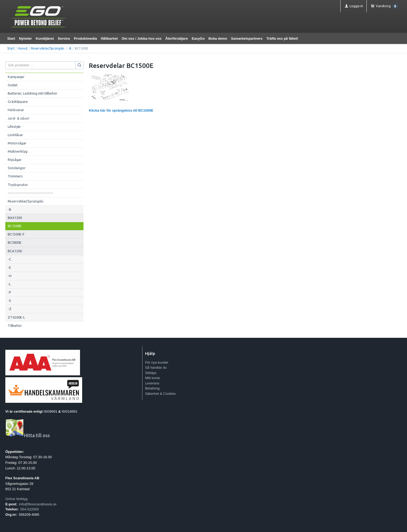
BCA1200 (15, 251)
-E (9, 267)
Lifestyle (14, 127)
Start (11, 38)
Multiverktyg (18, 151)
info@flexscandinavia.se (38, 504)
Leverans (152, 383)
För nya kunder (157, 362)
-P (9, 292)
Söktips (151, 373)
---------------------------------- (30, 193)
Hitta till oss (28, 435)
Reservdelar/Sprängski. (48, 48)
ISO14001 (70, 411)
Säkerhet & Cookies (160, 394)
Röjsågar (15, 160)
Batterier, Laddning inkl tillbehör (33, 93)
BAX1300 (15, 218)
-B (70, 48)
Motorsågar (17, 143)
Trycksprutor (18, 185)
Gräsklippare (18, 101)
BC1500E (15, 226)
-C (9, 259)
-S (9, 300)
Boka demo (218, 38)
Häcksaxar (16, 110)
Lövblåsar (15, 135)
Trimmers (15, 176)
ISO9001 (51, 411)
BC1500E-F (16, 234)
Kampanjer (16, 77)
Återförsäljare (177, 38)
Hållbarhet (109, 38)
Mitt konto (153, 378)
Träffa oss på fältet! (282, 38)
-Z (10, 309)
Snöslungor (17, 168)
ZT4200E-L (16, 317)
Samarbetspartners (247, 38)
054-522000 (29, 509)
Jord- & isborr (19, 118)
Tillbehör (15, 326)
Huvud (23, 48)
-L (9, 284)
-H (10, 276)
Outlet (13, 85)
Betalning (152, 388)
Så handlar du (156, 367)
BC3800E (15, 242)
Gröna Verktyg (16, 499)
